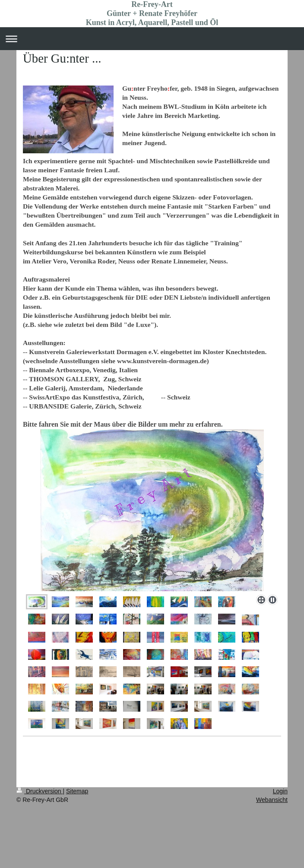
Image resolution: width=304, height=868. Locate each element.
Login (280, 791)
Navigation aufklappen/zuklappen (152, 39)
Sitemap (77, 791)
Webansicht (272, 800)
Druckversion (40, 791)
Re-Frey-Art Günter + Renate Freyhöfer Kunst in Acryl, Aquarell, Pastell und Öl (152, 13)
